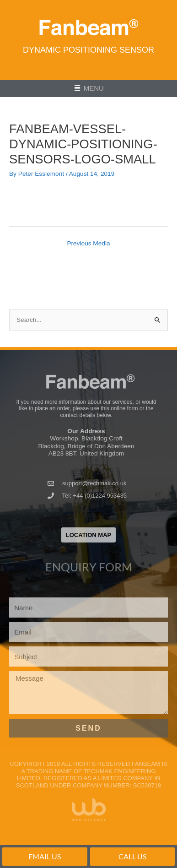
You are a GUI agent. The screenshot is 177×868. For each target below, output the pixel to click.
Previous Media (88, 243)
